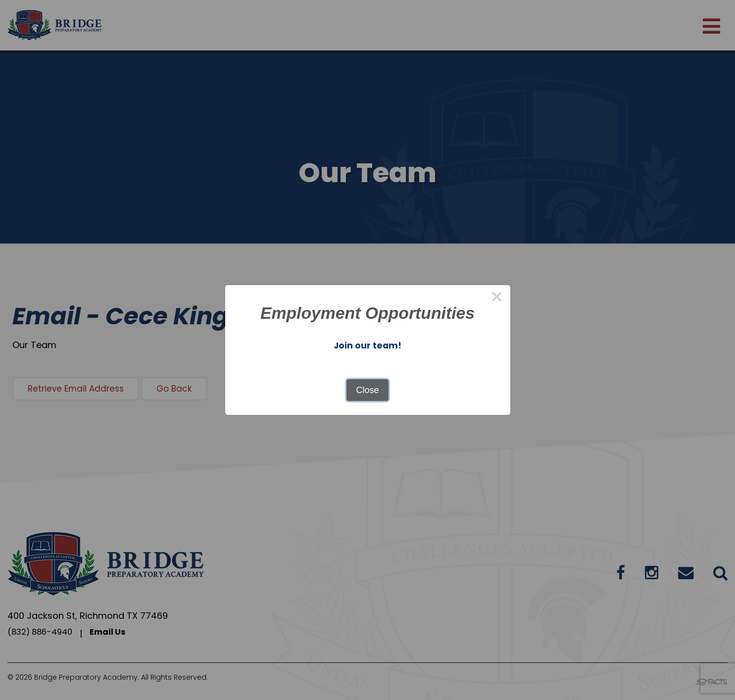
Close (367, 390)
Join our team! (367, 345)
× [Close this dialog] (497, 299)
